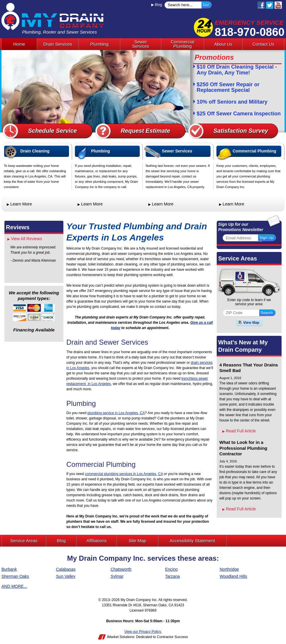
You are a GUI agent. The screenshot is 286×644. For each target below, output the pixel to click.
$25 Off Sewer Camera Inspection (239, 114)
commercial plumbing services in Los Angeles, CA (124, 474)
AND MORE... (14, 586)
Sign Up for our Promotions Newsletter (241, 227)
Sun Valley (66, 576)
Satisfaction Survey (241, 131)
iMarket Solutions (121, 637)
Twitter (270, 5)
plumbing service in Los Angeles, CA (116, 413)
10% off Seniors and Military (232, 102)
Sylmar (117, 576)
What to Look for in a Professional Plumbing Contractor (243, 448)
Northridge (229, 569)
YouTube (278, 5)
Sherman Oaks (15, 576)
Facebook (261, 5)
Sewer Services (177, 151)
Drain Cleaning (35, 151)
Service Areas (238, 258)
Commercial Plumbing (254, 151)
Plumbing (101, 151)
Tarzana (172, 576)
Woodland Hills (233, 576)
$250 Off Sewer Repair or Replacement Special (228, 88)
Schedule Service (52, 131)
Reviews (18, 227)
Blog (157, 5)
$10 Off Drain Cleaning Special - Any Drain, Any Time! (237, 70)
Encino (171, 569)
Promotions (214, 57)
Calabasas (66, 569)
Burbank (9, 569)
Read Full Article (239, 431)
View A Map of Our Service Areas (249, 323)
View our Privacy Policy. (143, 632)
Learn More (19, 204)
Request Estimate (145, 131)
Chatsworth (121, 569)
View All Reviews (25, 239)
